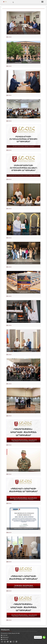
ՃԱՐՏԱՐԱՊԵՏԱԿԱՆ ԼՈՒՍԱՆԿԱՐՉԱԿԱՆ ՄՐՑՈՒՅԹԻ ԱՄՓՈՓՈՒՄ (23, 322)
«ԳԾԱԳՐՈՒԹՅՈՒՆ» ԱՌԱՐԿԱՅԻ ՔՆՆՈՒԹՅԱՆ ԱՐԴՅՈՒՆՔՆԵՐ (24, 441)
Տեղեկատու (5, 630)
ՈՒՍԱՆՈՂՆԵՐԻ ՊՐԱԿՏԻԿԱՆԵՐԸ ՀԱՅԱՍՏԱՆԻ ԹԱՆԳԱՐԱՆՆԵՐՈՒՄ (24, 412)
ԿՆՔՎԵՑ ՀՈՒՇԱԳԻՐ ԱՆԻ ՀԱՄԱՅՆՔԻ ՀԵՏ (24, 91)
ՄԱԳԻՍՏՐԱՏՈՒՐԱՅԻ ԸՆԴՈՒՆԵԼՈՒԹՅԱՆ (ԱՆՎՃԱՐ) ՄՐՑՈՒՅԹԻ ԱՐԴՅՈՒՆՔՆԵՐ (23, 175)
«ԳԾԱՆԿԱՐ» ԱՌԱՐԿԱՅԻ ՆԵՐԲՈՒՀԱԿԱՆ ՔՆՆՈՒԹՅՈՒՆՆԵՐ (24, 558)
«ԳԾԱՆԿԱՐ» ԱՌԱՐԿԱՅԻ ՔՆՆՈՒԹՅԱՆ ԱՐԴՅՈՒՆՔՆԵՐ (23, 499)
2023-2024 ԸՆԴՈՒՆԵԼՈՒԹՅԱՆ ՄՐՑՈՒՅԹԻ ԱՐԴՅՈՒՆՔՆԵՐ (24, 146)
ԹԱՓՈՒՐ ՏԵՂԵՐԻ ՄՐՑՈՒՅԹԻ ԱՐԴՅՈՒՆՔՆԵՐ (24, 62)
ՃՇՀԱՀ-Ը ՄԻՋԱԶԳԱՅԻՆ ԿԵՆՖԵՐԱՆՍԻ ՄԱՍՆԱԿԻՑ (24, 529)
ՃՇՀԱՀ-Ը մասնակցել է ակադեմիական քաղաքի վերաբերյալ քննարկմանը (23, 33)
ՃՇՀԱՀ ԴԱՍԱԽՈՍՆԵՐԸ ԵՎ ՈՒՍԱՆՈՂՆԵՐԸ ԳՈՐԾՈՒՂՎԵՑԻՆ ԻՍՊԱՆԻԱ (23, 380)
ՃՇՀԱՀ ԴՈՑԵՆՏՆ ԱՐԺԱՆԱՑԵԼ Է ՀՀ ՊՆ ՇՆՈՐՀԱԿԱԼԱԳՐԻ (24, 470)
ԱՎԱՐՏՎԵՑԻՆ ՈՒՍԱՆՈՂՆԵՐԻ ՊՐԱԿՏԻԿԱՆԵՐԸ (24, 263)
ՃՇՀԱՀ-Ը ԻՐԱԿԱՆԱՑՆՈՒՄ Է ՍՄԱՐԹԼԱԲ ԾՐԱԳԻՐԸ (23, 205)
